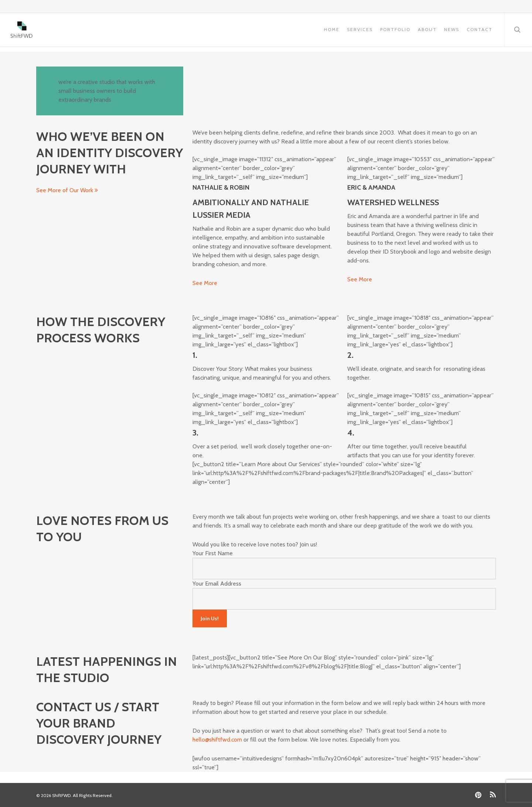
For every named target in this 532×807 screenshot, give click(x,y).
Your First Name (213, 553)
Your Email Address (217, 584)
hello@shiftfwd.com (217, 740)
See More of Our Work (67, 190)
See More (205, 283)
